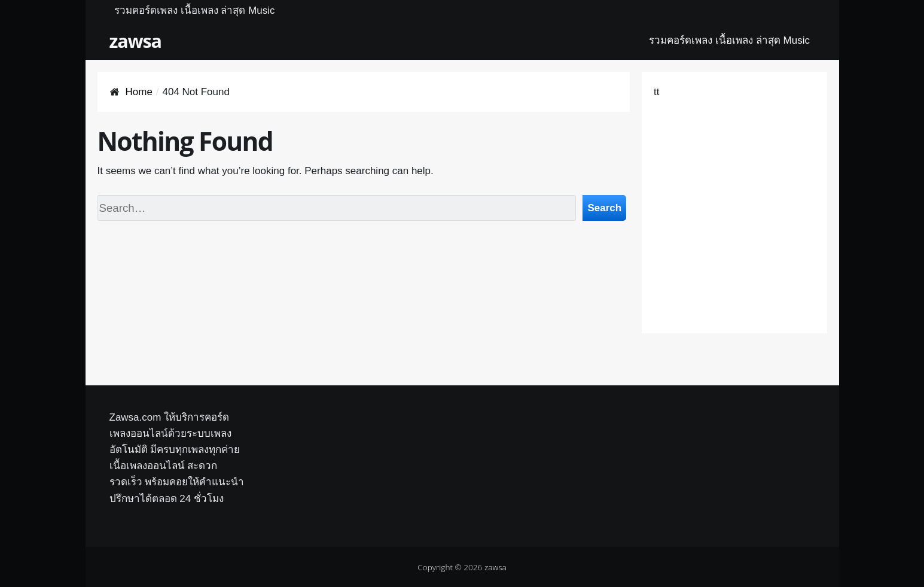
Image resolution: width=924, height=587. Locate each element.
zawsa (135, 41)
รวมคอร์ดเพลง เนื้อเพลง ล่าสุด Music (195, 10)
